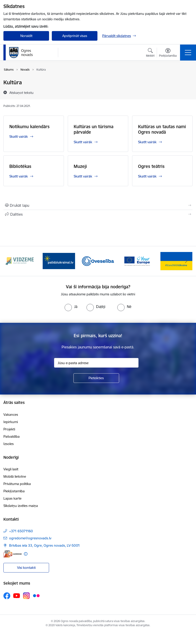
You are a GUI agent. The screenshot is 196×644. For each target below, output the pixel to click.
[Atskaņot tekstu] (21, 93)
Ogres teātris (151, 166)
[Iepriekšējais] (10, 261)
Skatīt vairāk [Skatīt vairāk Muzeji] (83, 176)
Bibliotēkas (20, 166)
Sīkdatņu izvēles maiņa (21, 506)
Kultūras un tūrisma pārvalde (94, 129)
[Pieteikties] (96, 378)
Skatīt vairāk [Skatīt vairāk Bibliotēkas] (19, 176)
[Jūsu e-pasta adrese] (96, 363)
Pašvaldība (12, 436)
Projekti (9, 429)
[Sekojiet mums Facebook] (7, 596)
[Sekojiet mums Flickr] (36, 596)
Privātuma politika (17, 484)
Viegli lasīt (11, 469)
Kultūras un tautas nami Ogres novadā (162, 129)
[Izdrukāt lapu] (98, 205)
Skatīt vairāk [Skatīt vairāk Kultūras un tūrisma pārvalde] (83, 142)
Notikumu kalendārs (29, 127)
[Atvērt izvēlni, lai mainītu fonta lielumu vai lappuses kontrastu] (168, 53)
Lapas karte (12, 498)
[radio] (71, 307)
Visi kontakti (26, 568)
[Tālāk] (186, 261)
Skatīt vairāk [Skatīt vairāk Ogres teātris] (147, 176)
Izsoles (9, 444)
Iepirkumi (11, 422)
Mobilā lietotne (15, 476)
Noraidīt (26, 36)
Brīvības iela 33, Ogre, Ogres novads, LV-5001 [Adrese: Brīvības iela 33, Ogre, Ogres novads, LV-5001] (44, 545)
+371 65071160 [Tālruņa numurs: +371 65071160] (21, 531)
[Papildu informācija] (26, 554)
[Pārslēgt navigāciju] (188, 53)
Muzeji (80, 166)
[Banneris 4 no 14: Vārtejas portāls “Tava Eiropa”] (137, 261)
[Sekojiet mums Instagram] (26, 596)
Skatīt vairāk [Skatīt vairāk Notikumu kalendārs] (19, 136)
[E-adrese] (13, 554)
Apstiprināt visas (75, 36)
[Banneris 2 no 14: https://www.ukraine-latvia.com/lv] (59, 261)
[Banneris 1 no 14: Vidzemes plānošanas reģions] (20, 261)
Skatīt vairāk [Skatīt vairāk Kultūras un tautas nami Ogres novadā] (147, 142)
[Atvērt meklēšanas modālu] (150, 53)
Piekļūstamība (14, 491)
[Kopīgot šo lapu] (98, 214)
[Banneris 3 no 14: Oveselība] (98, 261)
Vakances (11, 415)
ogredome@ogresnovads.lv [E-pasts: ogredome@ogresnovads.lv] (30, 538)
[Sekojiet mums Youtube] (17, 596)
